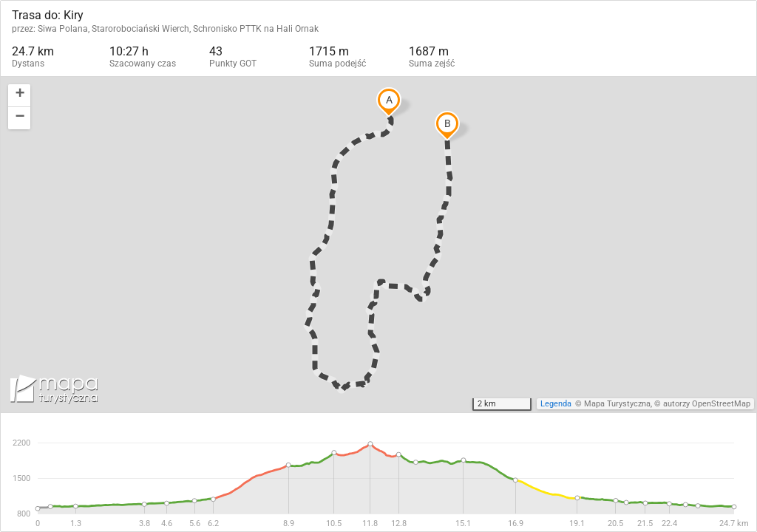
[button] (19, 96)
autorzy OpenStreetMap (707, 404)
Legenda (556, 404)
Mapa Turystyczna (617, 404)
